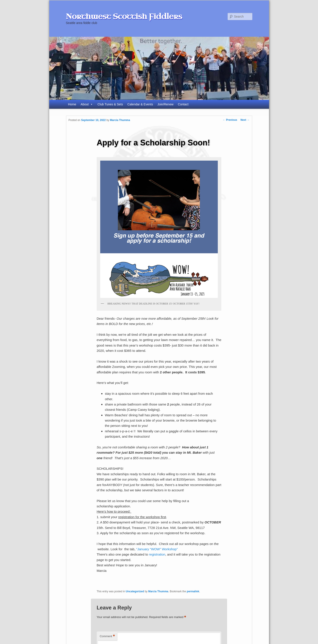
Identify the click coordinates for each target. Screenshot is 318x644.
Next (245, 120)
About (87, 104)
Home (72, 104)
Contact (183, 104)
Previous (230, 120)
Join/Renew (165, 104)
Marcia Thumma (120, 120)
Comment (107, 636)
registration (157, 554)
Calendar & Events (140, 104)
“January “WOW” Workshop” (157, 549)
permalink (193, 591)
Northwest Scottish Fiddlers (124, 17)
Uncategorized (135, 591)
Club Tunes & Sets (110, 104)
